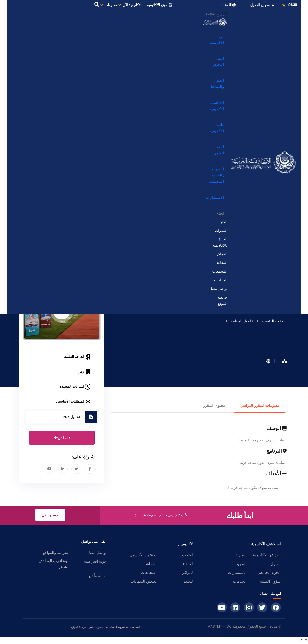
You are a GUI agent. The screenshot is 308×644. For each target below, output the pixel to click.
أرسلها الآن (50, 516)
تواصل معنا (219, 289)
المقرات (221, 231)
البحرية (241, 556)
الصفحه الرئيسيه (274, 322)
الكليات (222, 223)
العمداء (188, 565)
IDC (229, 627)
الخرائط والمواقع (56, 554)
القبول (276, 565)
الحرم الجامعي (269, 574)
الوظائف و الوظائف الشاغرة (54, 565)
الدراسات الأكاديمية (217, 107)
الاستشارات (237, 574)
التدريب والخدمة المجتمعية (216, 176)
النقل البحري (218, 62)
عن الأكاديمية (217, 40)
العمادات (221, 281)
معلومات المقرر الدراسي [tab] (260, 407)
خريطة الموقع (222, 301)
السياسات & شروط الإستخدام (123, 628)
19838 (290, 5)
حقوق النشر (96, 628)
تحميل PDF (71, 418)
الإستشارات (215, 198)
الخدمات (240, 582)
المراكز (222, 255)
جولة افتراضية (95, 562)
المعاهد (222, 263)
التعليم (189, 582)
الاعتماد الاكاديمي (143, 556)
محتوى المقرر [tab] (214, 407)
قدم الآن (62, 439)
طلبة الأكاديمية (217, 129)
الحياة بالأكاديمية (220, 243)
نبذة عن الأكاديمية (267, 556)
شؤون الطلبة (270, 582)
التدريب (240, 565)
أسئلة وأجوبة (97, 577)
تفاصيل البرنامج (242, 322)
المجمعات (220, 272)
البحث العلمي (219, 151)
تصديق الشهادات (143, 582)
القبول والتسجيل (217, 84)
